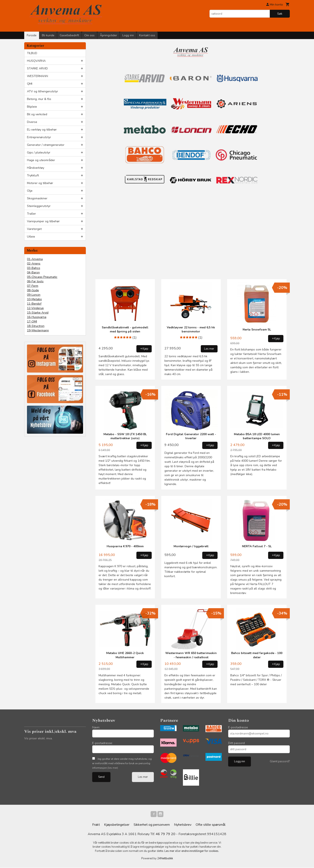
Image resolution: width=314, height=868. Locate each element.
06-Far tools (35, 281)
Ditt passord (236, 743)
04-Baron (33, 272)
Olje (30, 191)
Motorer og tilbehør (40, 183)
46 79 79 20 (165, 835)
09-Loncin (34, 295)
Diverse (32, 122)
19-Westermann (38, 330)
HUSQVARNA (36, 61)
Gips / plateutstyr (39, 153)
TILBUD (32, 53)
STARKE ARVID (37, 68)
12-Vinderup (35, 308)
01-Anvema (35, 259)
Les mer (143, 777)
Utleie (31, 237)
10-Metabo (34, 299)
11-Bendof (34, 304)
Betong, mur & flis (39, 99)
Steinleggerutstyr (39, 206)
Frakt (96, 826)
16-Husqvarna (37, 317)
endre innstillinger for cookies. (200, 852)
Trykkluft (33, 175)
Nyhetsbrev (183, 826)
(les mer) (113, 768)
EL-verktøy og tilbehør (42, 130)
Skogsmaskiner (37, 198)
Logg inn (128, 35)
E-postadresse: (102, 743)
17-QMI (32, 321)
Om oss (89, 35)
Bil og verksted (37, 114)
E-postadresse (238, 727)
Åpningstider (108, 35)
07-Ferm (33, 286)
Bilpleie (32, 107)
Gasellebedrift (69, 35)
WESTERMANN (37, 76)
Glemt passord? (280, 761)
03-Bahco (34, 268)
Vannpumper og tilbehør (43, 221)
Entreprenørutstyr (39, 137)
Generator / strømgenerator (46, 145)
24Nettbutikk (165, 859)
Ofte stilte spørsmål (211, 826)
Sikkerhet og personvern (152, 826)
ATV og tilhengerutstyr (42, 91)
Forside (32, 35)
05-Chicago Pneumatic (42, 277)
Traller (31, 214)
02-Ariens (34, 264)
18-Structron (36, 326)
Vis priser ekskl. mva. (38, 738)
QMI (30, 84)
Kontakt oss (147, 35)
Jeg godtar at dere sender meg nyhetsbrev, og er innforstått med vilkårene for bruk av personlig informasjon (122, 763)
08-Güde (33, 290)
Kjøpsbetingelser (117, 826)
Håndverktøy (36, 168)
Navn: (96, 727)
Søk (280, 14)
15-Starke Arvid (38, 313)
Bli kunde (48, 35)
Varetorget (34, 229)
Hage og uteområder (41, 160)
